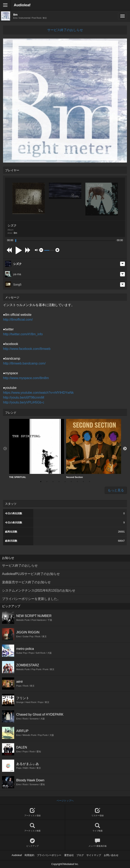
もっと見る (116, 490)
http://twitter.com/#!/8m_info (23, 334)
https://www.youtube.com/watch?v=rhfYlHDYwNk (38, 393)
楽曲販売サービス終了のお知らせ (26, 582)
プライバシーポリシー (49, 855)
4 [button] (59, 482)
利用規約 (29, 855)
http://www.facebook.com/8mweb (27, 349)
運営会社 (69, 855)
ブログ (80, 855)
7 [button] (77, 482)
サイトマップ (94, 855)
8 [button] (83, 482)
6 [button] (71, 482)
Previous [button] (5, 449)
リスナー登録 (98, 812)
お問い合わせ (111, 855)
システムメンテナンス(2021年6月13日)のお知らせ (39, 590)
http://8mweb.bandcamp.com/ (24, 363)
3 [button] (53, 482)
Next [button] (125, 449)
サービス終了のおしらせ (65, 30)
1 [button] (41, 482)
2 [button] (47, 482)
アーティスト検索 (32, 828)
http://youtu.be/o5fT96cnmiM (24, 397)
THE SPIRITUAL (37, 449)
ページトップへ (65, 801)
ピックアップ (32, 843)
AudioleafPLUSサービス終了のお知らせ (31, 574)
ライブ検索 (98, 828)
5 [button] (65, 482)
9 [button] (89, 482)
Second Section (94, 449)
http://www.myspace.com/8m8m (26, 378)
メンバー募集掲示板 (98, 843)
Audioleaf (22, 5)
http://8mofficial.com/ (18, 320)
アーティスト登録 (32, 812)
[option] (37, 449)
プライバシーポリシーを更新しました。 (31, 599)
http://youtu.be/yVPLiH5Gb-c (24, 402)
